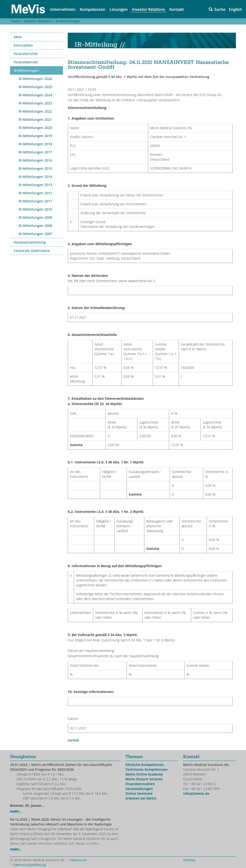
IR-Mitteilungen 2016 (35, 160)
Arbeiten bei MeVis (141, 798)
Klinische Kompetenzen (145, 765)
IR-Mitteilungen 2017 (35, 152)
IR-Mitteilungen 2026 (35, 79)
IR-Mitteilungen (68, 21)
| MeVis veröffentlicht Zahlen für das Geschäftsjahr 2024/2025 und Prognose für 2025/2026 (61, 767)
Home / (16, 21)
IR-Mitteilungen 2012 (35, 193)
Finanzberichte (26, 54)
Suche (220, 9)
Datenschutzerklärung (29, 865)
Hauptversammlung (30, 242)
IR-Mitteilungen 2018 (35, 144)
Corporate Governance (32, 251)
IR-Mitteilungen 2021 (35, 119)
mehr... (16, 811)
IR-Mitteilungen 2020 (35, 128)
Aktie (18, 37)
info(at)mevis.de (196, 793)
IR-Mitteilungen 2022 (35, 111)
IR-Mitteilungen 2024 (35, 95)
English (235, 9)
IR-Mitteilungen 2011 (35, 201)
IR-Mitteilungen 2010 (35, 209)
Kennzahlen (23, 45)
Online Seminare (139, 793)
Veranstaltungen (139, 789)
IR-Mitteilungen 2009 (35, 217)
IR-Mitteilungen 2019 (35, 136)
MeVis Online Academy (144, 774)
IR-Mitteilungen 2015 (35, 168)
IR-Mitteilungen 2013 (35, 185)
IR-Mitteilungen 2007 (35, 234)
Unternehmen (63, 9)
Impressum (78, 860)
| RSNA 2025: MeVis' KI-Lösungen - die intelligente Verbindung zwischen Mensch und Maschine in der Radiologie (61, 822)
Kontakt (177, 9)
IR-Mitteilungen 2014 (35, 177)
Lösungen (119, 9)
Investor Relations (148, 9)
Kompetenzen (92, 9)
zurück (73, 740)
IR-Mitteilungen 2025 (35, 87)
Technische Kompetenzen (146, 769)
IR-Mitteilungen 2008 (35, 226)
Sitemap (189, 860)
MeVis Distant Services (144, 779)
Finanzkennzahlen (140, 784)
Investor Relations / (39, 21)
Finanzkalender (26, 62)
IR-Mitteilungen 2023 (35, 103)
